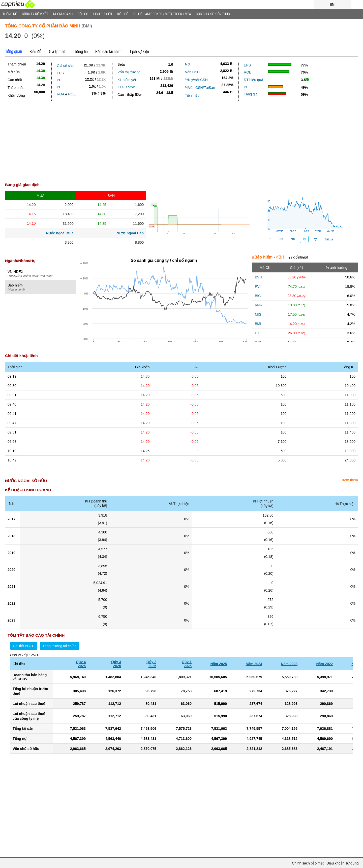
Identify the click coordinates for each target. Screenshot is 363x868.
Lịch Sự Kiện (103, 14)
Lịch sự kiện (140, 51)
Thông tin (80, 51)
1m (269, 239)
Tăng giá (251, 94)
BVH (259, 277)
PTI (258, 333)
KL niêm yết (127, 80)
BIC (258, 296)
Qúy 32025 (116, 664)
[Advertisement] (181, 143)
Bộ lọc (83, 14)
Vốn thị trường (129, 72)
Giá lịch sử (57, 51)
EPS (60, 73)
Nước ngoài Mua (60, 233)
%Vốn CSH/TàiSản (200, 88)
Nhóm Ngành (63, 14)
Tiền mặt (192, 95)
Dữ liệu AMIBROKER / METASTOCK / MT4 (162, 14)
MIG (258, 314)
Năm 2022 (325, 664)
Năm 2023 (289, 664)
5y (315, 239)
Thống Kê (10, 14)
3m (281, 239)
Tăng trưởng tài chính (60, 646)
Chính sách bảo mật (308, 863)
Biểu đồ (123, 14)
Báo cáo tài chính (109, 51)
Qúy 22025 (151, 664)
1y (304, 239)
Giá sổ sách (66, 66)
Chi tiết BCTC (24, 646)
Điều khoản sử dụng (342, 863)
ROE (72, 94)
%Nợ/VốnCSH (196, 80)
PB (59, 87)
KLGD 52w (126, 87)
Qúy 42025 (81, 664)
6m (293, 239)
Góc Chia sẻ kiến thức (213, 14)
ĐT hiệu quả (253, 80)
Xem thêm (350, 480)
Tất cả (329, 239)
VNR (259, 305)
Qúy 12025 (187, 664)
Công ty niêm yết (35, 14)
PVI (258, 286)
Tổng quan (13, 51)
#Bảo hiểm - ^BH (268, 257)
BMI (258, 324)
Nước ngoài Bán (130, 233)
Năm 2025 (219, 664)
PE (59, 80)
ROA (60, 94)
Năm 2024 (254, 664)
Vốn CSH (192, 72)
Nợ (187, 64)
